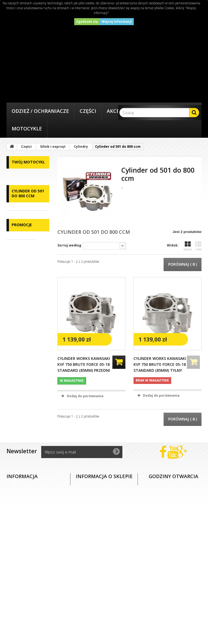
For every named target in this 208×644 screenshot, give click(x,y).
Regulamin (25, 559)
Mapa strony (27, 614)
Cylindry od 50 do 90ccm (24, 295)
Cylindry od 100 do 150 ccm (25, 312)
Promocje (22, 384)
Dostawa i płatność (33, 568)
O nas (20, 549)
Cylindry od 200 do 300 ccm (25, 328)
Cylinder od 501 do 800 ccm (25, 362)
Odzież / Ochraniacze (40, 111)
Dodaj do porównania (85, 396)
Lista (198, 246)
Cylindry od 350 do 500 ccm (25, 345)
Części (88, 111)
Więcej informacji (117, 22)
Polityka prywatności (35, 595)
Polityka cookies (30, 605)
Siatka (188, 246)
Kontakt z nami (30, 540)
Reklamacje (25, 577)
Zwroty (21, 586)
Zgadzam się (87, 22)
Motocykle (27, 129)
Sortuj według (69, 245)
